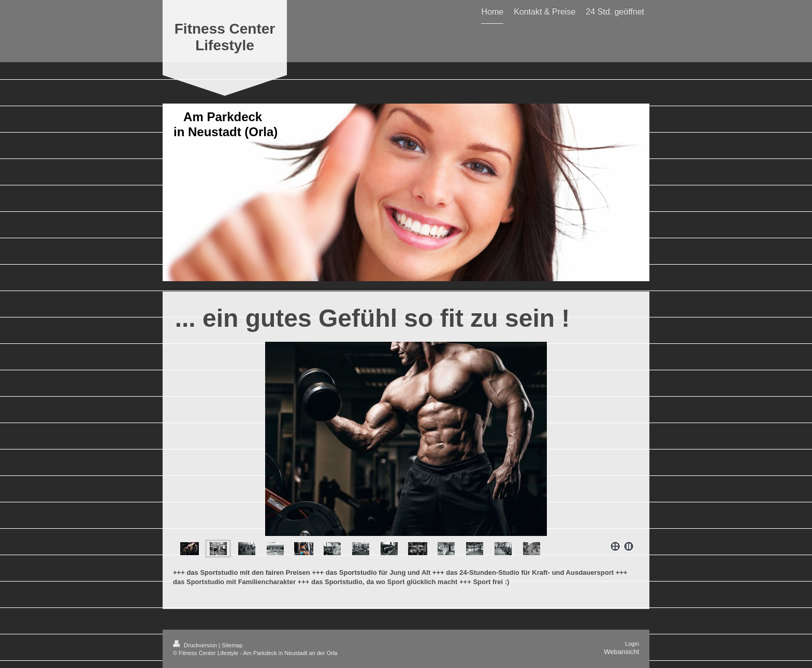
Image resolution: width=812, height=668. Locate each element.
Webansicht (621, 652)
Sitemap (232, 645)
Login (632, 644)
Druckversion (196, 645)
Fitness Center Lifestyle (225, 37)
